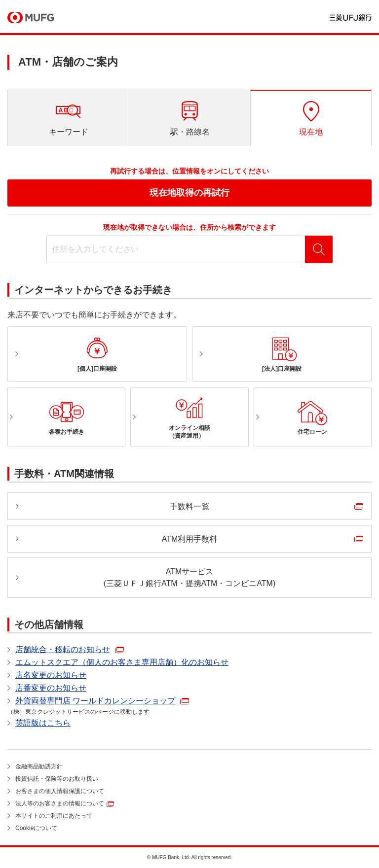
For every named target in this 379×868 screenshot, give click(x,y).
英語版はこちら (43, 723)
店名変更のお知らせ (51, 675)
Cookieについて (36, 828)
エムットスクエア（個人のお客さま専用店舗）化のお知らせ (122, 662)
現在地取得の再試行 (189, 193)
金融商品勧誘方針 (39, 766)
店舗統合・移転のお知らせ (63, 649)
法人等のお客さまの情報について (60, 803)
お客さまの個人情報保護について (60, 791)
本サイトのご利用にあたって (54, 816)
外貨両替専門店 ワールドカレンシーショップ (95, 701)
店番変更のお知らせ (51, 688)
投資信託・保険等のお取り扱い (57, 779)
